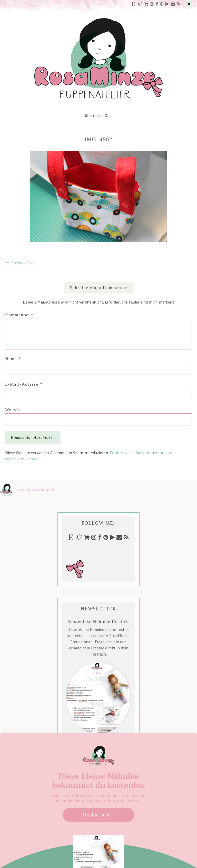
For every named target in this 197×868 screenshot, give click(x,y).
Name (13, 359)
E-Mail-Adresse (24, 384)
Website (13, 410)
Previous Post (23, 263)
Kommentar (19, 315)
